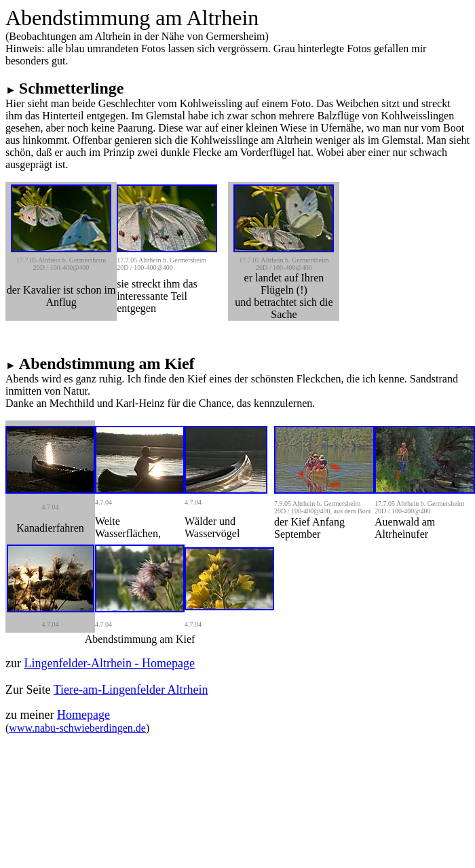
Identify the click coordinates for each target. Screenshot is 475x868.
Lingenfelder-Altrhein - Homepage (109, 663)
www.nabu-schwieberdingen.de (77, 728)
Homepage (83, 715)
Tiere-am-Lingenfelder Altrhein (131, 690)
